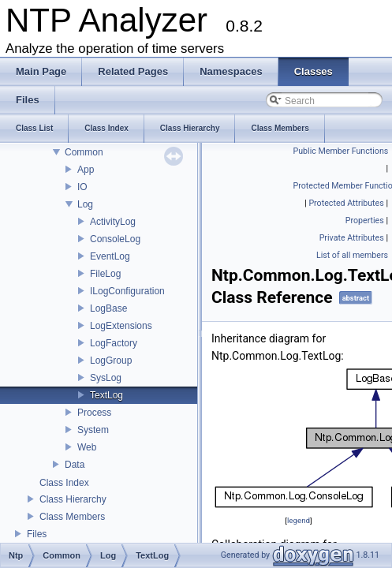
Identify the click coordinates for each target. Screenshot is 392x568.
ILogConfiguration (127, 291)
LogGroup (111, 361)
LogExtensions (121, 326)
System (93, 430)
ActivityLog (113, 222)
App (86, 170)
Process (94, 413)
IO (82, 187)
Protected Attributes (346, 203)
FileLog (105, 274)
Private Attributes (352, 238)
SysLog (106, 378)
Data (75, 465)
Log (85, 204)
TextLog (106, 395)
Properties (365, 220)
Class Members (72, 517)
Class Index (64, 483)
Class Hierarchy (73, 499)
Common (84, 152)
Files (37, 534)
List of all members (352, 255)
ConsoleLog (115, 239)
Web (87, 447)
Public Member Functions (341, 151)
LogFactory (114, 343)
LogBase (108, 308)
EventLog (110, 256)
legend (299, 520)
